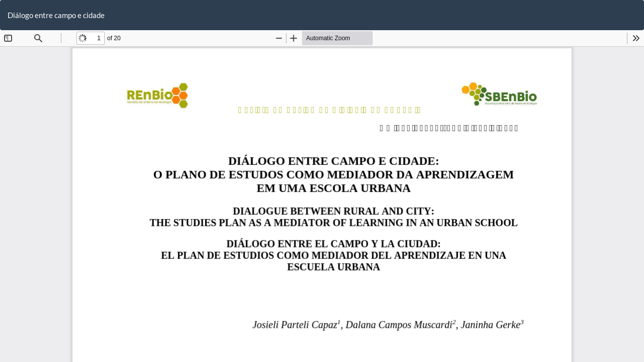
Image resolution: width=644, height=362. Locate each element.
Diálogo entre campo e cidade (56, 15)
